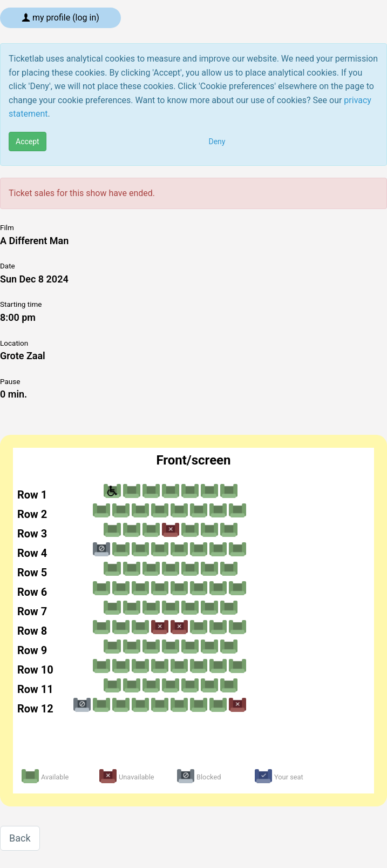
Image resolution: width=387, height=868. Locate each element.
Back (20, 838)
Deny (217, 142)
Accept (28, 142)
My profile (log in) (60, 18)
